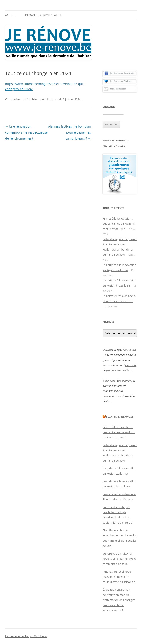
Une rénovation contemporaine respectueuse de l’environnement (26, 132)
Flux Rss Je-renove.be (120, 417)
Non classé (53, 99)
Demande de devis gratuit (43, 15)
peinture (111, 370)
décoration (124, 370)
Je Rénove (108, 381)
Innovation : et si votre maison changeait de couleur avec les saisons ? (119, 577)
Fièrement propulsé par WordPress (26, 636)
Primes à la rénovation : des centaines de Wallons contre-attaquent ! (119, 224)
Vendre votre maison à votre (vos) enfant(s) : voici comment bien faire (119, 559)
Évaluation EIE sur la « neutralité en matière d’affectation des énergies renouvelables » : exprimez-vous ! (119, 600)
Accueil (10, 15)
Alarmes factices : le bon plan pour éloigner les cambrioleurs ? (69, 132)
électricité (131, 365)
